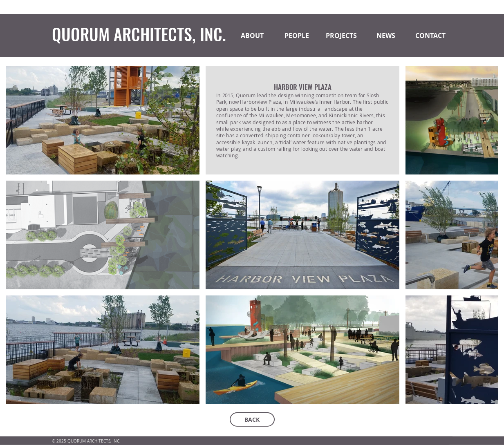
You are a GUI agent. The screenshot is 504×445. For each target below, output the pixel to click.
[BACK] (252, 419)
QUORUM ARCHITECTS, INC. (139, 34)
